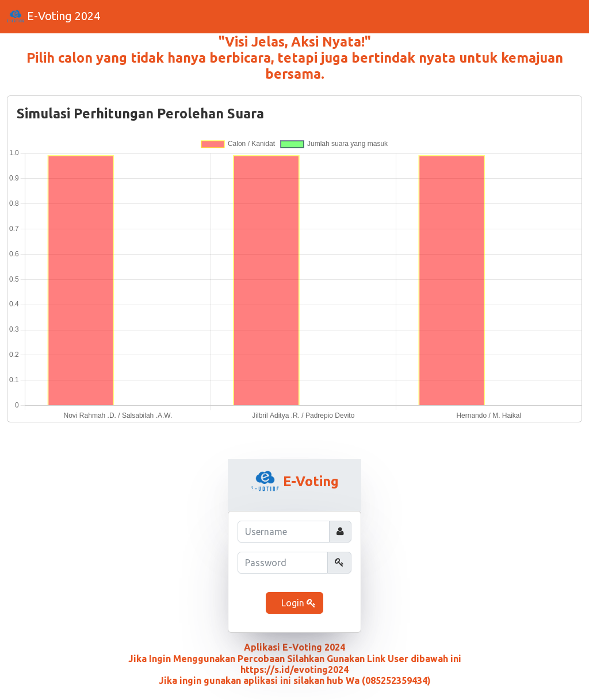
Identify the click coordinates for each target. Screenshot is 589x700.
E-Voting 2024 (53, 17)
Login (297, 603)
